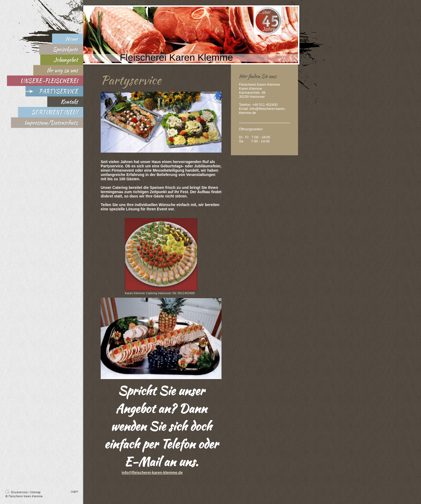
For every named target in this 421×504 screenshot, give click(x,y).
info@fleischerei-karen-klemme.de (152, 473)
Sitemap (35, 492)
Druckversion (17, 492)
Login (74, 491)
